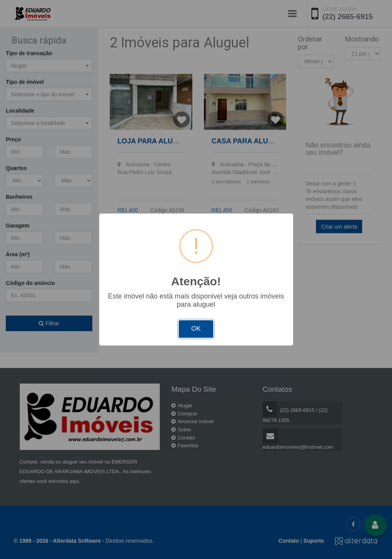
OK (196, 329)
